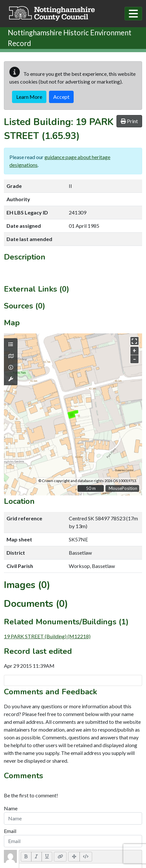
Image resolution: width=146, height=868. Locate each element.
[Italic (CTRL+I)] (36, 857)
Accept (61, 97)
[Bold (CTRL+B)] (26, 857)
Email (10, 831)
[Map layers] (11, 344)
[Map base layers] (11, 356)
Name (11, 808)
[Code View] (86, 857)
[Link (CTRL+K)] (60, 857)
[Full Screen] (74, 857)
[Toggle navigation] (133, 14)
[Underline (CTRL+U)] (47, 857)
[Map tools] (11, 379)
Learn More (29, 97)
